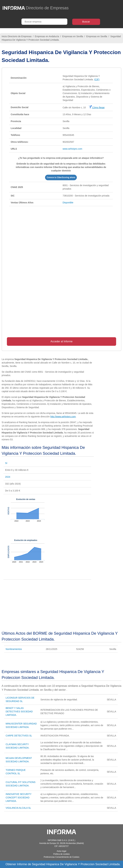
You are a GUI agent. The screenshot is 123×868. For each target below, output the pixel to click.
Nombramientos (14, 649)
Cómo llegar (97, 107)
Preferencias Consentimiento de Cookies (61, 857)
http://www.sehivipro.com (63, 417)
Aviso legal (62, 851)
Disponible (68, 203)
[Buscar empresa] (44, 22)
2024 (8, 477)
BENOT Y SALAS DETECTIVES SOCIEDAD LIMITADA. (19, 712)
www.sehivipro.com (72, 149)
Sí (6, 463)
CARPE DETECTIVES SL (19, 736)
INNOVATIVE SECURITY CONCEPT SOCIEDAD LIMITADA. (19, 798)
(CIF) (97, 79)
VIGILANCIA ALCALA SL (18, 808)
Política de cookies (61, 854)
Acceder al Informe (61, 341)
